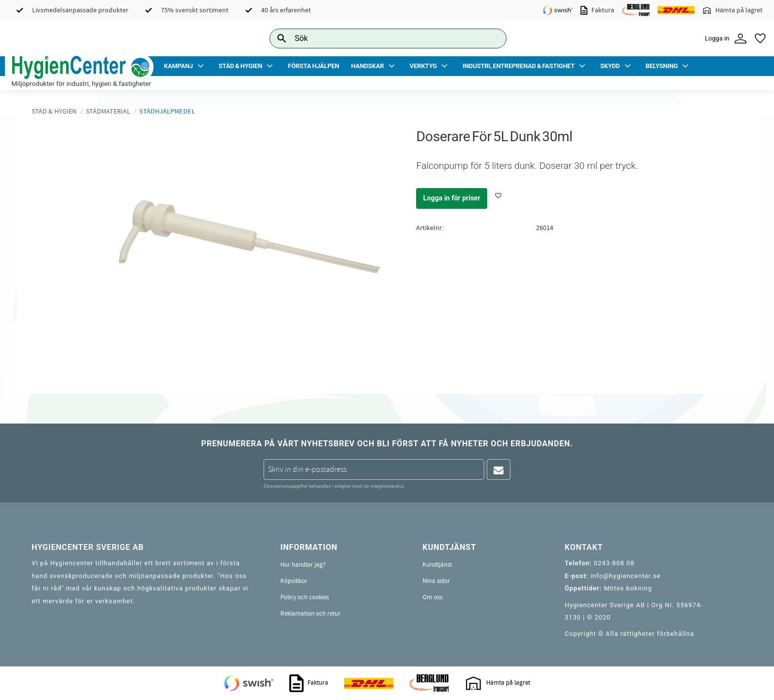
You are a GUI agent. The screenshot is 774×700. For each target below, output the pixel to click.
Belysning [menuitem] (662, 66)
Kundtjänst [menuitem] (437, 565)
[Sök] (491, 38)
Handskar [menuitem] (368, 66)
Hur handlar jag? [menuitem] (303, 565)
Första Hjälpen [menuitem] (313, 66)
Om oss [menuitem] (432, 597)
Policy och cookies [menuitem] (305, 597)
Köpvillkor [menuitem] (294, 581)
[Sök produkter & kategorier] (377, 38)
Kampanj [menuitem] (178, 66)
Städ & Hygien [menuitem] (240, 66)
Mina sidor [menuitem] (436, 581)
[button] (760, 39)
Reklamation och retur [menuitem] (310, 614)
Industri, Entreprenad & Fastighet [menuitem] (519, 66)
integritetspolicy (387, 486)
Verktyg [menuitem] (423, 66)
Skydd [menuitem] (610, 66)
